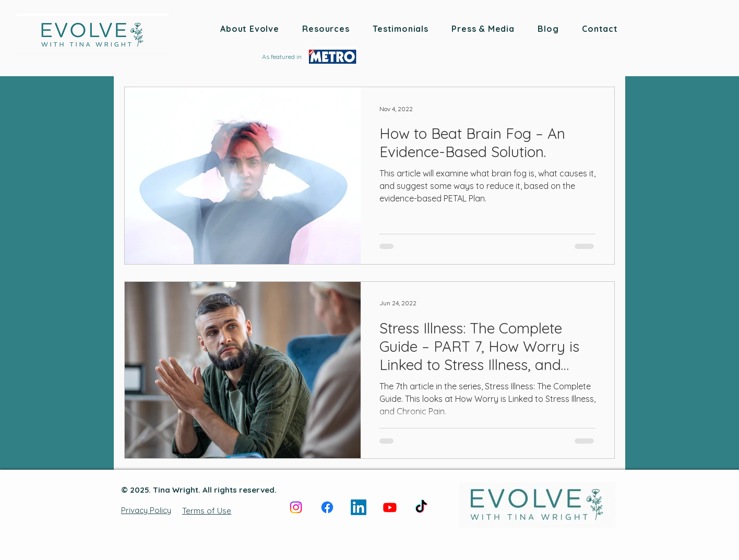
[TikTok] (421, 507)
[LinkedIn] (359, 507)
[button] (250, 29)
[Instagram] (296, 507)
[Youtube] (390, 507)
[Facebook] (327, 507)
